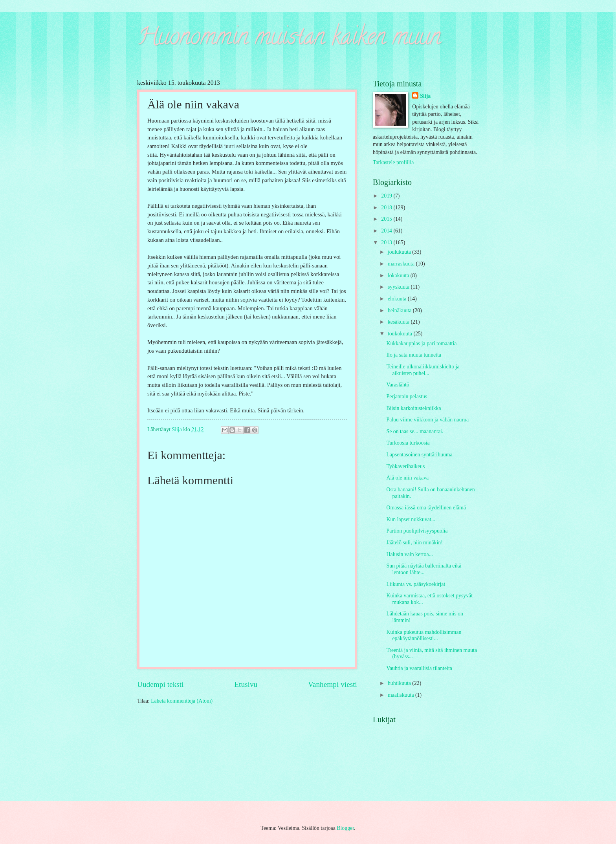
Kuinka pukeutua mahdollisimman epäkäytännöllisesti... (424, 635)
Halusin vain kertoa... (409, 554)
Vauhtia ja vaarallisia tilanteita (419, 668)
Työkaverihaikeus (405, 466)
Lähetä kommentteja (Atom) (182, 701)
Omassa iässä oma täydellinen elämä (426, 508)
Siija (425, 96)
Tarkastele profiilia (393, 162)
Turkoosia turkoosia (408, 443)
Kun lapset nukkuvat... (411, 519)
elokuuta (398, 299)
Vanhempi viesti (333, 684)
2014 (387, 231)
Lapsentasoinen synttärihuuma (419, 455)
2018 (387, 208)
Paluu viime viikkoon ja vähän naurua (427, 420)
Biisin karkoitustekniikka (413, 408)
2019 (387, 196)
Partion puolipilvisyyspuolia (417, 531)
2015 (387, 219)
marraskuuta (402, 264)
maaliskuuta (401, 695)
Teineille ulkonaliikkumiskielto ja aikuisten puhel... (423, 370)
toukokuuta (401, 334)
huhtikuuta (400, 683)
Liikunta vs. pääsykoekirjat (416, 584)
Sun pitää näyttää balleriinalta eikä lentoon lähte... (424, 569)
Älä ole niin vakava (407, 478)
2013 (387, 243)
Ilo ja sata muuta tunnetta (413, 355)
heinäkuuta (400, 310)
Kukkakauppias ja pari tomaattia (421, 343)
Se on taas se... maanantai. (415, 431)
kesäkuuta (399, 322)
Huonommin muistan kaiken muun (289, 39)
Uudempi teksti (160, 684)
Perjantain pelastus (407, 396)
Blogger (345, 828)
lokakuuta (399, 276)
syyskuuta (399, 287)
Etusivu (246, 684)
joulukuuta (400, 252)
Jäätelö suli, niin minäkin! (414, 543)
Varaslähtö (398, 385)
